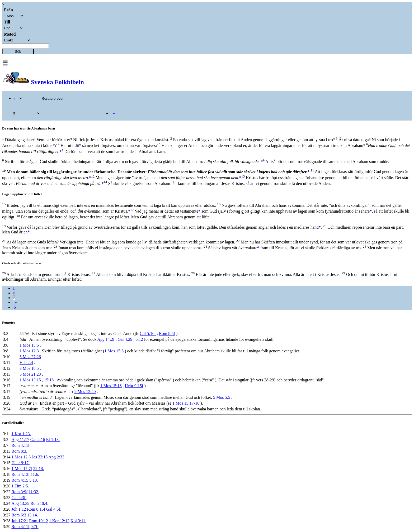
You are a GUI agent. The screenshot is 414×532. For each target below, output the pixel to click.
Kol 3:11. (78, 521)
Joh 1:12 (19, 509)
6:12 (139, 339)
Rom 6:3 (19, 515)
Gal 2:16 (38, 440)
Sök (18, 52)
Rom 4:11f (20, 527)
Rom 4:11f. (21, 445)
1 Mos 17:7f (22, 469)
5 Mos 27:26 (30, 357)
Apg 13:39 (20, 503)
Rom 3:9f (19, 492)
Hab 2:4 (26, 363)
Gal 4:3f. (19, 498)
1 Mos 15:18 (111, 386)
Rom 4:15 (20, 480)
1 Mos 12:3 (29, 351)
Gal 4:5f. (54, 509)
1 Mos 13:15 (30, 380)
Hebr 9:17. (20, 463)
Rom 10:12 (39, 521)
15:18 (49, 380)
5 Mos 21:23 (30, 374)
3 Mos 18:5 (29, 368)
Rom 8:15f (36, 509)
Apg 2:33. (57, 457)
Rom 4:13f (20, 474)
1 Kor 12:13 (59, 521)
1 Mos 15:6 (29, 345)
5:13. (34, 480)
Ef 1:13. (53, 440)
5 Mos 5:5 (222, 397)
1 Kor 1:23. (21, 434)
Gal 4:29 (125, 339)
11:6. (35, 474)
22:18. (39, 469)
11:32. (34, 492)
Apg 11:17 (20, 440)
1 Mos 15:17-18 (186, 403)
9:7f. (35, 527)
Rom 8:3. (19, 451)
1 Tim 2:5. (20, 486)
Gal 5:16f (148, 334)
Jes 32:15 (40, 457)
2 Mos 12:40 (85, 392)
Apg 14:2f (106, 339)
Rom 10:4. (39, 503)
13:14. (32, 515)
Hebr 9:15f (134, 386)
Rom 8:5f (167, 334)
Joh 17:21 (20, 521)
